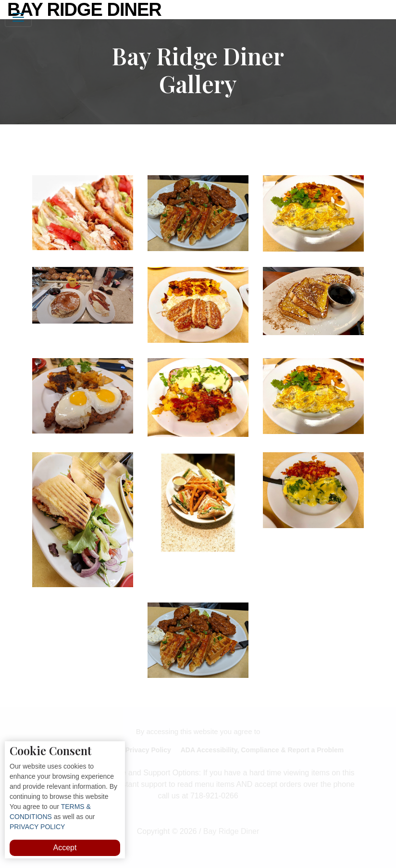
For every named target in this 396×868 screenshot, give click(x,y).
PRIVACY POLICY (37, 827)
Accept (65, 848)
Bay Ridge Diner (84, 10)
